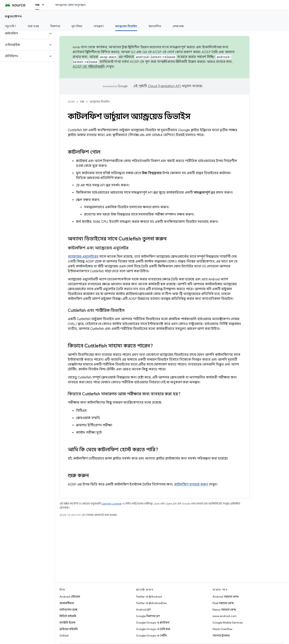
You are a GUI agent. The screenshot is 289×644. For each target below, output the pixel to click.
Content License (112, 504)
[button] (24, 33)
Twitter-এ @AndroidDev (151, 603)
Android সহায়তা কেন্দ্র (226, 597)
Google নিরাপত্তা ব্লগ (148, 616)
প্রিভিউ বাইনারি (68, 616)
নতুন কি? (11, 26)
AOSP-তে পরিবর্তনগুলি (89, 67)
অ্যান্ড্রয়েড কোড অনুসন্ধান (70, 5)
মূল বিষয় (77, 26)
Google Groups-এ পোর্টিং (152, 635)
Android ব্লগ (143, 610)
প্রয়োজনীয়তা (67, 603)
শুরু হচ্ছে (33, 26)
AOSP (71, 102)
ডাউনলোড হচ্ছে (68, 610)
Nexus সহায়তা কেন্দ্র (224, 610)
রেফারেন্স (178, 26)
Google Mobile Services (228, 623)
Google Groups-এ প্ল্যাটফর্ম (153, 623)
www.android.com (225, 616)
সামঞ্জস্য (99, 26)
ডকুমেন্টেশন (13, 16)
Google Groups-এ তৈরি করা (153, 629)
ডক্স (82, 102)
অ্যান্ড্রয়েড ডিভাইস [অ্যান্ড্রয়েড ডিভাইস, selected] (126, 26)
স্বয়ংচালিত (155, 26)
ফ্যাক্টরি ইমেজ (67, 623)
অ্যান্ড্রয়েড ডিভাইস (100, 102)
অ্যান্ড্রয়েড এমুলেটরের (83, 257)
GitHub (64, 635)
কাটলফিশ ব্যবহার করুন (191, 484)
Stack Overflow (222, 629)
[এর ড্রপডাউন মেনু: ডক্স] (45, 5)
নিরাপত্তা (55, 26)
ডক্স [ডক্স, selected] (37, 5)
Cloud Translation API (164, 86)
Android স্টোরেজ (70, 597)
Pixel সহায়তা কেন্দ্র (223, 603)
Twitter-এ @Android (149, 597)
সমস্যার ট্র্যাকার (221, 635)
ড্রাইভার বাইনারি (68, 629)
